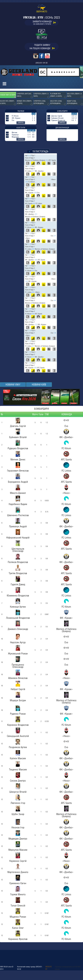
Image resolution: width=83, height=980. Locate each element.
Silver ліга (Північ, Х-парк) (7, 102)
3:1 (36, 214)
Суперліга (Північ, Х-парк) (41, 95)
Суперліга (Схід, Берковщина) (40, 102)
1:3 (36, 324)
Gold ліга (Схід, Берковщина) (56, 102)
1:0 (55, 333)
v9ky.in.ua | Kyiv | (41, 17)
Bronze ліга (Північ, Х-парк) (24, 102)
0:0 (27, 182)
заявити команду (44, 23)
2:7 (33, 171)
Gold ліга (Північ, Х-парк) (74, 95)
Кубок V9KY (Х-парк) (8, 95)
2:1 (55, 236)
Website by (49, 968)
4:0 (55, 300)
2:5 (47, 160)
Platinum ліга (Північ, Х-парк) (56, 95)
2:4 (33, 357)
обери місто (42, 9)
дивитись (21, 123)
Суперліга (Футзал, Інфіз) (24, 95)
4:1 (33, 346)
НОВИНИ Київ (39, 385)
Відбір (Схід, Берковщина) (72, 102)
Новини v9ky (13, 385)
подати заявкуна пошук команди (42, 47)
